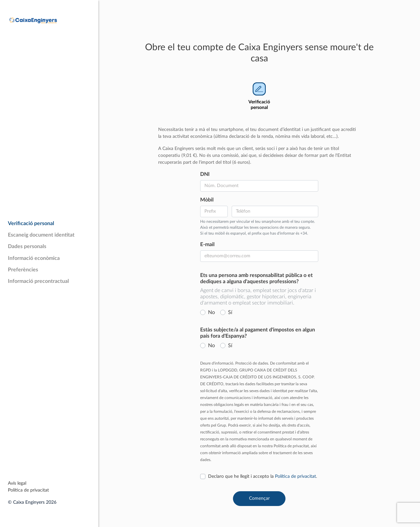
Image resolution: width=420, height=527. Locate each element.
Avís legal (17, 483)
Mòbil (207, 200)
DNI (205, 174)
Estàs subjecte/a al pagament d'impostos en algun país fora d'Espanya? (258, 333)
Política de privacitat (28, 490)
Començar (259, 498)
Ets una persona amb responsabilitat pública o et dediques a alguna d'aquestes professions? (256, 278)
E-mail (207, 244)
